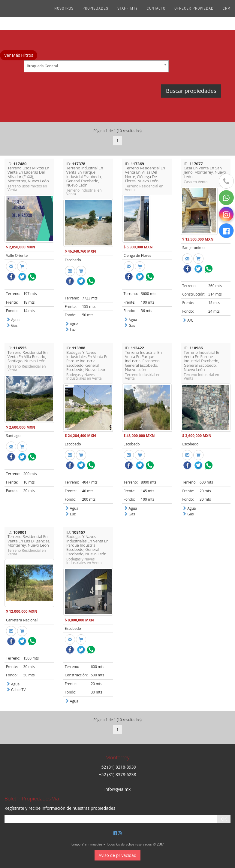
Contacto (156, 15)
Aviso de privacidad (118, 855)
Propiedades (95, 15)
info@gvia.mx (118, 789)
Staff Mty (128, 15)
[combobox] (96, 66)
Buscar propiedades (191, 91)
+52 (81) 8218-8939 (117, 767)
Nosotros (64, 15)
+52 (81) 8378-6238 (117, 774)
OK (224, 819)
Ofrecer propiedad (194, 15)
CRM (227, 15)
